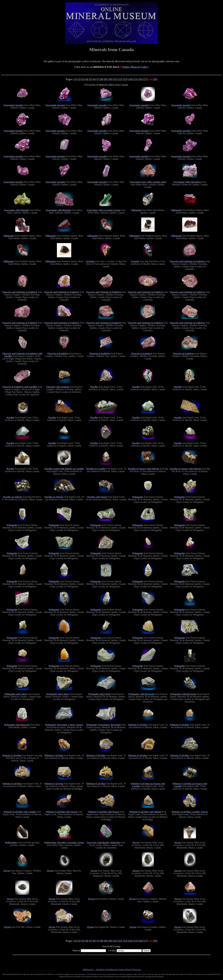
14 (130, 79)
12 (120, 79)
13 (125, 79)
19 (155, 79)
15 (135, 79)
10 (110, 79)
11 (115, 79)
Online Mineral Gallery (135, 67)
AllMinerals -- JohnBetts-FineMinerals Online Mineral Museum (111, 970)
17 (146, 79)
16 (140, 79)
